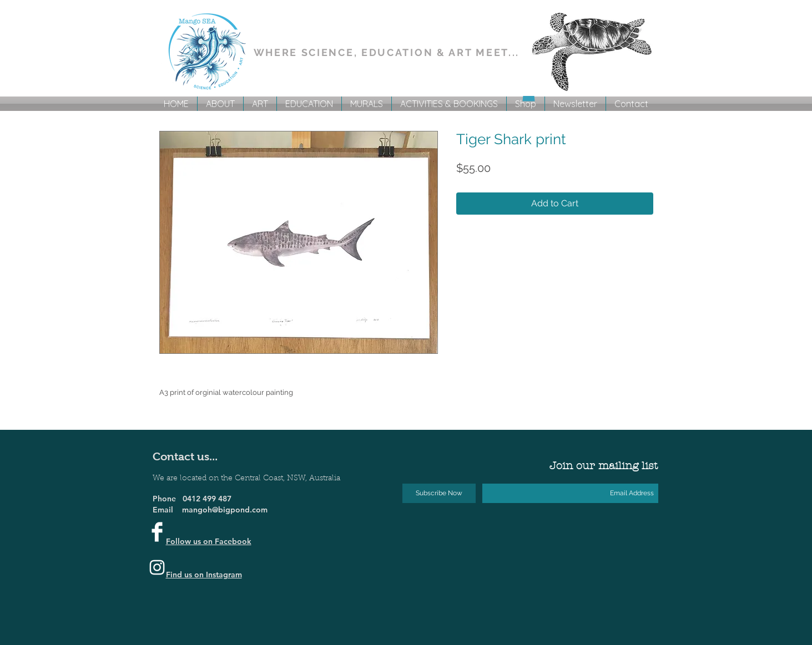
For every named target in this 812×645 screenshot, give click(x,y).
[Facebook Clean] (157, 532)
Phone (168, 499)
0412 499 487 (207, 499)
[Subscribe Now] (439, 493)
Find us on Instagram (204, 575)
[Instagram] (157, 567)
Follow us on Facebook (209, 541)
